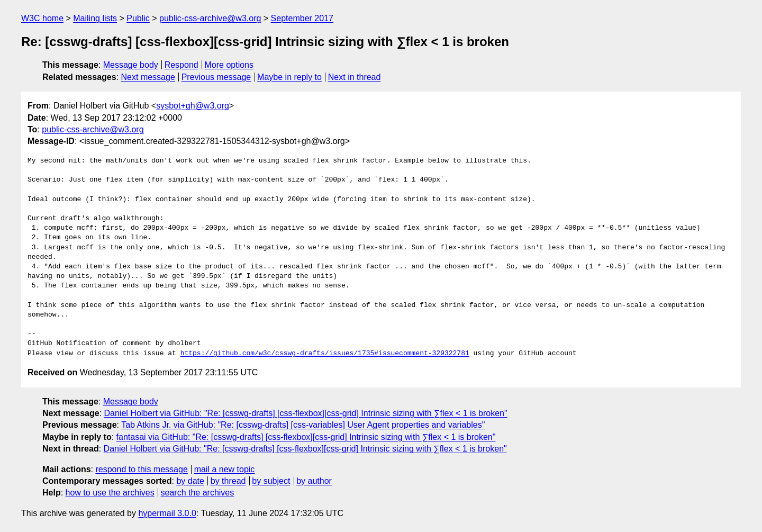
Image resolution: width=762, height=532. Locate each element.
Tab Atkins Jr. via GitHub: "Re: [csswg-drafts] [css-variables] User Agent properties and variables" (303, 425)
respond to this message (141, 469)
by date (190, 481)
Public (138, 18)
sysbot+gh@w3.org (193, 106)
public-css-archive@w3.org (210, 18)
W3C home (42, 18)
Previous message (216, 77)
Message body (131, 65)
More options (229, 65)
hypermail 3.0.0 (167, 513)
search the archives (198, 493)
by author (314, 481)
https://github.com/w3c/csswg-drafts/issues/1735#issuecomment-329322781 (325, 354)
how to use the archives (110, 493)
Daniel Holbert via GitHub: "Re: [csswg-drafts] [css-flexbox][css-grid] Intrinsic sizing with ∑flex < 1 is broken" (306, 413)
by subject (271, 481)
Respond (182, 65)
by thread (228, 481)
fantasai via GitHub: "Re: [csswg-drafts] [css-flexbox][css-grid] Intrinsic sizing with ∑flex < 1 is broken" (306, 437)
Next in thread (355, 77)
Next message (148, 77)
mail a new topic (225, 469)
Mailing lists (95, 18)
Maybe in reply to (289, 77)
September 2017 (302, 18)
